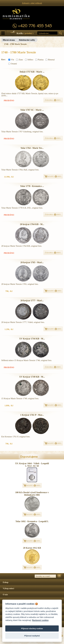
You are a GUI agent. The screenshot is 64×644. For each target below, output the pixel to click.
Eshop (6, 582)
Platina (39, 60)
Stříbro (29, 60)
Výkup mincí (8, 588)
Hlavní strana (9, 40)
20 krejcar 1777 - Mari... (32, 301)
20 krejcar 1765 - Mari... (32, 262)
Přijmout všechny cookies (32, 628)
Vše (11, 60)
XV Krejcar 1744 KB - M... (32, 339)
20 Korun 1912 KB (32, 548)
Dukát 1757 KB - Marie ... (32, 72)
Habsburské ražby (27, 40)
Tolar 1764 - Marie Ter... (32, 148)
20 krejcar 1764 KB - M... (32, 224)
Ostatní (13, 64)
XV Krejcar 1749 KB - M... (32, 377)
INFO (59, 100)
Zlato (20, 60)
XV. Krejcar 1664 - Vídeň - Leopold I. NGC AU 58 (32, 465)
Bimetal (50, 60)
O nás (5, 595)
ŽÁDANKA (49, 100)
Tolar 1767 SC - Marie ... (32, 110)
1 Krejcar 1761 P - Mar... (32, 415)
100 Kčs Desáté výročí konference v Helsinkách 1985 (32, 494)
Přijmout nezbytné (32, 636)
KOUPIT (51, 176)
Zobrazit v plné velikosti (32, 3)
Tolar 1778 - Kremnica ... (32, 186)
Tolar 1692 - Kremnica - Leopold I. (32, 521)
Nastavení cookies (40, 620)
